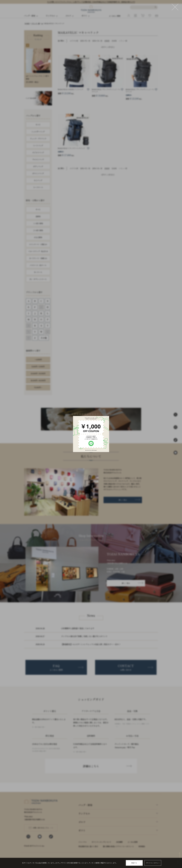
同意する (134, 863)
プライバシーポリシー (153, 863)
